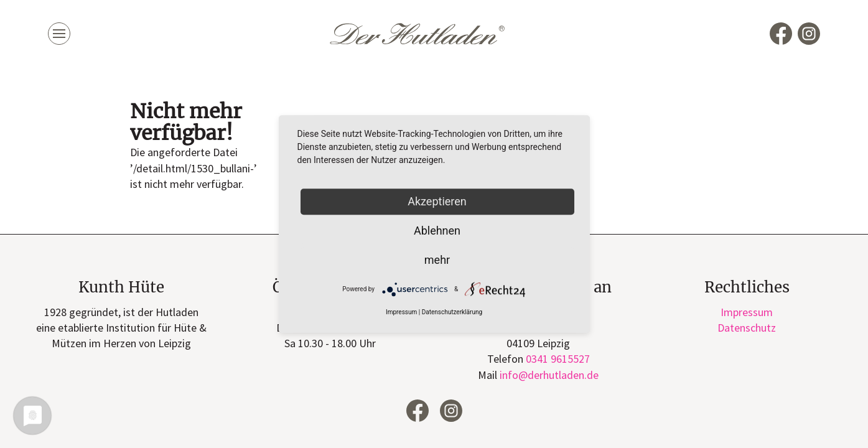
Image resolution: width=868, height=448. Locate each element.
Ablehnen (437, 231)
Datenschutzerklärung (452, 313)
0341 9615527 (558, 359)
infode (549, 375)
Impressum (747, 312)
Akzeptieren (437, 201)
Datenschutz (747, 328)
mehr (437, 260)
